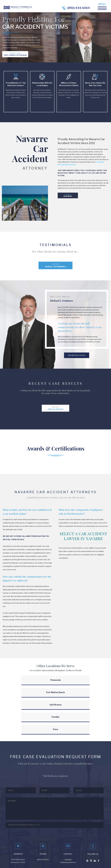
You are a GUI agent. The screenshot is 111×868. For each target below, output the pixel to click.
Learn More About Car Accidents (73, 862)
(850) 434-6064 (79, 8)
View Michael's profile (77, 355)
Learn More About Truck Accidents (97, 862)
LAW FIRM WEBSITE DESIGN (23, 862)
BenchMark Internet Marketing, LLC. (48, 862)
